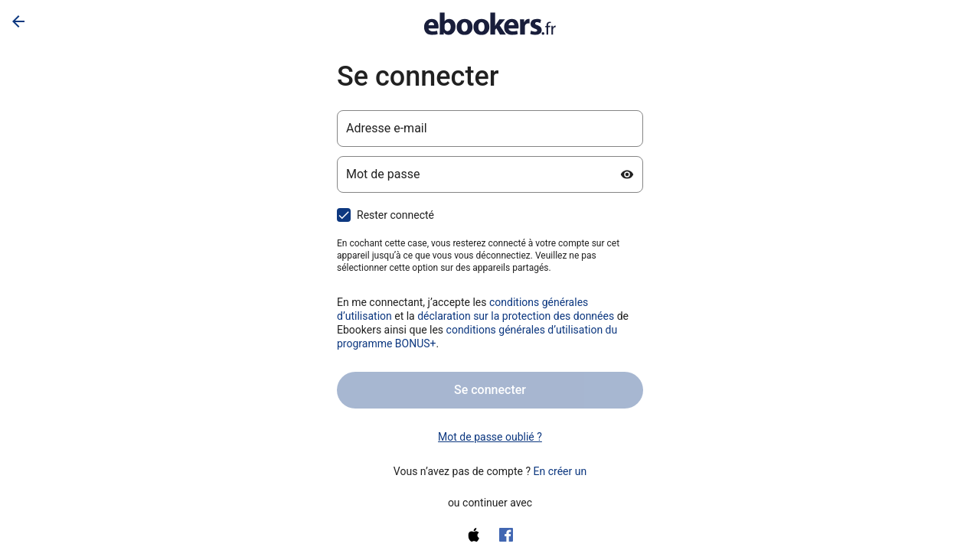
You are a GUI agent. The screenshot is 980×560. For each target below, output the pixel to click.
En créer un (560, 471)
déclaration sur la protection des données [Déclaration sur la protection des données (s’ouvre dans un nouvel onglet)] (516, 316)
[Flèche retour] (18, 21)
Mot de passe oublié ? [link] (490, 437)
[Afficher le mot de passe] (627, 174)
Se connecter (490, 390)
